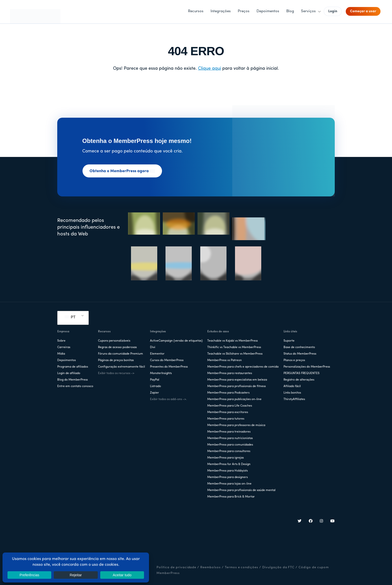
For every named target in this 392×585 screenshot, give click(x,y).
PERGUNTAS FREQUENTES (301, 373)
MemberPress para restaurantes (230, 373)
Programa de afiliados (73, 367)
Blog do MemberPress (72, 380)
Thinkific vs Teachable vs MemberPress (234, 347)
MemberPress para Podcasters (228, 393)
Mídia (61, 354)
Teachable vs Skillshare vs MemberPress (235, 354)
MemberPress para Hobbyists (227, 471)
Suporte (289, 341)
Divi (153, 347)
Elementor (157, 354)
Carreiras (64, 347)
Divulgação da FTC (278, 567)
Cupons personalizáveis (114, 341)
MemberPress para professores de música (236, 425)
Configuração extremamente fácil (121, 367)
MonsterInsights (161, 373)
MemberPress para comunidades (230, 445)
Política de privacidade (176, 567)
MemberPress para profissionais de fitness (236, 386)
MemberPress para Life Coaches (230, 406)
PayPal (155, 380)
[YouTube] (332, 522)
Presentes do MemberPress (169, 367)
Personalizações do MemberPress (307, 367)
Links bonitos (292, 393)
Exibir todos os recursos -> (116, 373)
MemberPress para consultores (229, 451)
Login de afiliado (69, 373)
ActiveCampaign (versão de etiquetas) (176, 341)
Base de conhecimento (299, 347)
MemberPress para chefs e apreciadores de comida (243, 367)
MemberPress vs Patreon (224, 360)
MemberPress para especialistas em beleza (237, 380)
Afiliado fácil (292, 386)
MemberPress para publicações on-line (234, 399)
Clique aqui (209, 69)
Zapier (154, 393)
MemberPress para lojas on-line (229, 484)
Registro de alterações (299, 380)
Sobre (61, 341)
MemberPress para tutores (226, 419)
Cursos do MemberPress (167, 360)
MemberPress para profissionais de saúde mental (241, 490)
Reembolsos (210, 567)
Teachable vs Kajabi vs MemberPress (232, 341)
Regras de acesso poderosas (117, 347)
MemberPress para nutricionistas (230, 438)
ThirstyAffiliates (294, 399)
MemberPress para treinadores (229, 432)
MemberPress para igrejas (225, 458)
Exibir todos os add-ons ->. (168, 399)
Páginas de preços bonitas (116, 360)
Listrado (155, 386)
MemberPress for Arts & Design (229, 464)
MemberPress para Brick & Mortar (231, 497)
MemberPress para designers (227, 477)
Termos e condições (241, 567)
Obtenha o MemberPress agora (122, 171)
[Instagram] (321, 522)
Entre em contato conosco (75, 386)
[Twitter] (300, 522)
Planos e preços (294, 360)
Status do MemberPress (300, 354)
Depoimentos (66, 360)
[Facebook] (311, 522)
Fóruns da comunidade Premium (120, 354)
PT (70, 317)
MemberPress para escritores (228, 412)
